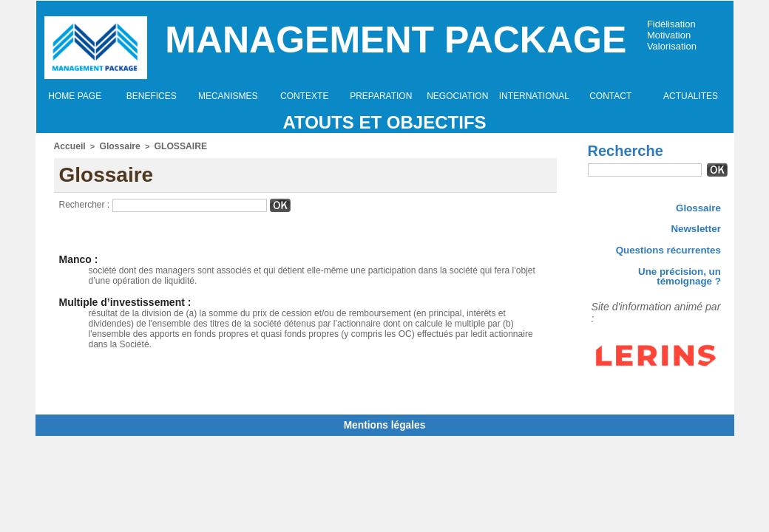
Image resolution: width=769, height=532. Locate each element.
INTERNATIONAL (534, 96)
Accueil (68, 146)
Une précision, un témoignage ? (658, 275)
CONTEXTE (304, 96)
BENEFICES (152, 96)
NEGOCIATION (457, 96)
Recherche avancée (624, 185)
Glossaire (115, 146)
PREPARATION (381, 96)
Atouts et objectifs (384, 122)
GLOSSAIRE (171, 146)
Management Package (396, 40)
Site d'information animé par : (640, 300)
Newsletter (699, 229)
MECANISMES (228, 96)
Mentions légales (385, 422)
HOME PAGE (75, 96)
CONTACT (610, 96)
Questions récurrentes (675, 252)
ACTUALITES (691, 96)
